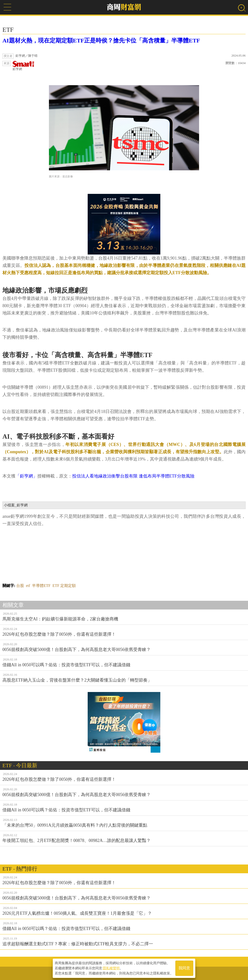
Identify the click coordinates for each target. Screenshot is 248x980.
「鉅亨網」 (26, 476)
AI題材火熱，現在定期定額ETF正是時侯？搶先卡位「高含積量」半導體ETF (101, 41)
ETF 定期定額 (64, 586)
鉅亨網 (23, 66)
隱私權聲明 (111, 968)
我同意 (184, 968)
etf (28, 586)
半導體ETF (41, 586)
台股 (20, 586)
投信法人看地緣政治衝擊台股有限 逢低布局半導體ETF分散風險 (133, 476)
